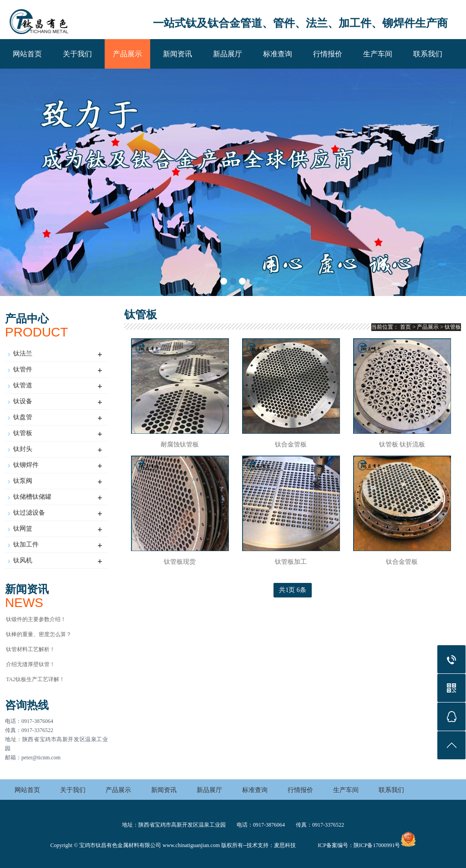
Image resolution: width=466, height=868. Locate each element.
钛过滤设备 (29, 513)
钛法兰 (23, 354)
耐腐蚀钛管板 (180, 444)
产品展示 (127, 54)
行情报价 (328, 54)
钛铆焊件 (26, 465)
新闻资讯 (177, 54)
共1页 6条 (293, 590)
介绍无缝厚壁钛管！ (30, 664)
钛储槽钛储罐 (32, 497)
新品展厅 (228, 54)
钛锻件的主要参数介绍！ (36, 619)
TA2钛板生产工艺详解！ (35, 679)
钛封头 (23, 449)
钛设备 (23, 401)
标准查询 (278, 54)
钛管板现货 (180, 562)
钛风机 (23, 560)
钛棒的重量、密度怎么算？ (39, 634)
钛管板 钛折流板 (402, 444)
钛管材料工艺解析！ (30, 649)
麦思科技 (285, 845)
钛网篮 (23, 529)
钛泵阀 (23, 481)
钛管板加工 (291, 562)
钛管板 (23, 433)
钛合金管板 (291, 444)
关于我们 (77, 54)
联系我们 (428, 54)
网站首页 (27, 54)
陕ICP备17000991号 (377, 845)
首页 (405, 327)
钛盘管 (23, 417)
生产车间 (378, 54)
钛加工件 (26, 544)
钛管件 (23, 369)
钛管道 (23, 385)
